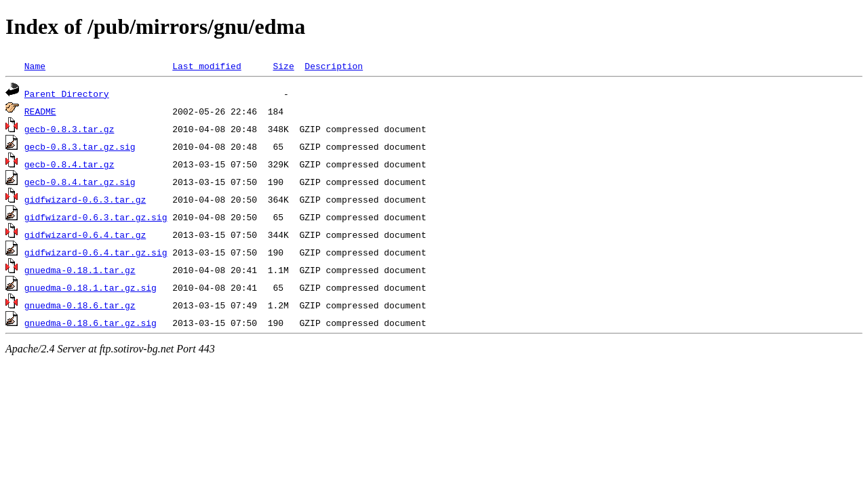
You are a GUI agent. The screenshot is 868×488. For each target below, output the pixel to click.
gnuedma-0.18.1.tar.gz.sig (91, 287)
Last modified (206, 66)
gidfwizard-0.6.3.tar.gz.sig (96, 217)
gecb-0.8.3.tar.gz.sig (80, 146)
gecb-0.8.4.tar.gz (70, 164)
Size (283, 66)
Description (334, 66)
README (40, 111)
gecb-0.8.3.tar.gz (70, 129)
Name (35, 66)
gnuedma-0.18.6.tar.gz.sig (91, 323)
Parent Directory (67, 94)
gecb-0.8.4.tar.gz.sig (80, 182)
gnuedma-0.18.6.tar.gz (80, 305)
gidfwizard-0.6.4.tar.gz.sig (96, 252)
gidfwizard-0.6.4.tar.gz (85, 235)
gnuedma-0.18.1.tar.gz (80, 270)
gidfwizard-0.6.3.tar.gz (85, 199)
